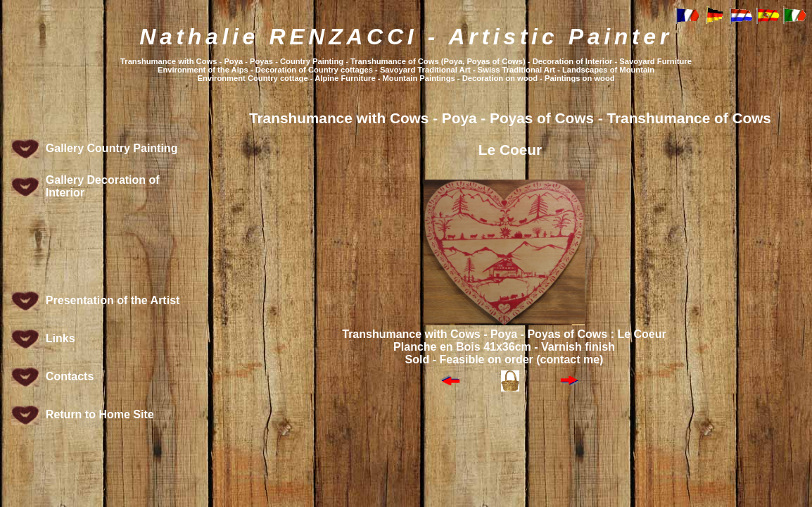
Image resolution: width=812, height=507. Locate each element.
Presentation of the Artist (113, 300)
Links (61, 338)
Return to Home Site (100, 414)
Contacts (70, 376)
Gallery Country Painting (112, 148)
